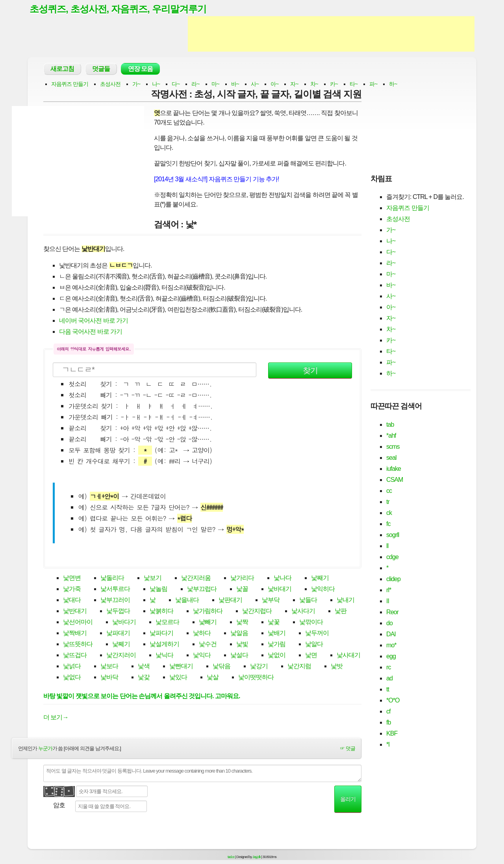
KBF (392, 734)
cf (388, 712)
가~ (136, 84)
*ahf (391, 436)
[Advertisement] (331, 35)
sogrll (393, 535)
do (389, 623)
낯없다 (72, 678)
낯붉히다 (161, 612)
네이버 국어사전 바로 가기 (94, 321)
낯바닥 (109, 678)
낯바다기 (124, 623)
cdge (392, 557)
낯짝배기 (75, 634)
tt (388, 690)
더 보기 (56, 718)
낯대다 (72, 601)
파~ (373, 84)
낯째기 (320, 579)
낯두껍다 (118, 612)
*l (388, 745)
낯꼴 (242, 590)
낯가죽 (72, 590)
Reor (392, 612)
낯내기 (346, 601)
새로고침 (62, 69)
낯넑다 (72, 667)
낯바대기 (280, 590)
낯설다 (239, 656)
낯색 (144, 667)
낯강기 (259, 667)
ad (389, 679)
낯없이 (277, 656)
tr (388, 502)
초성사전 (110, 84)
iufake (394, 469)
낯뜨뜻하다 (78, 645)
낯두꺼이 (317, 634)
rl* (389, 590)
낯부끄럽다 (202, 590)
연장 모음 (140, 69)
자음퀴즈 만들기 (70, 84)
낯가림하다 (208, 612)
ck (389, 513)
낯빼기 (208, 623)
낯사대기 (348, 656)
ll (387, 546)
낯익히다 (323, 590)
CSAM (395, 480)
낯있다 (178, 678)
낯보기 (153, 579)
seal (391, 458)
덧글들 (101, 69)
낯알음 (239, 634)
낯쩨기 (121, 645)
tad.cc (231, 857)
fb (388, 723)
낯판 (341, 612)
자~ (294, 84)
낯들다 (308, 601)
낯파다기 (161, 634)
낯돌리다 (112, 579)
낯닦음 (221, 667)
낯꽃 (274, 623)
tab (390, 425)
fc (388, 524)
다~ (176, 84)
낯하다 (202, 634)
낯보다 (109, 667)
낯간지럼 (299, 667)
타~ (354, 84)
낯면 (311, 656)
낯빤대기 (181, 667)
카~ (334, 84)
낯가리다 (242, 579)
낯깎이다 (311, 623)
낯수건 (208, 645)
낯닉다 (164, 656)
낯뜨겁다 (75, 656)
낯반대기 (75, 612)
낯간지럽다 (257, 612)
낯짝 (242, 623)
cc (389, 491)
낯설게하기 (164, 645)
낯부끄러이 (115, 601)
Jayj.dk (257, 857)
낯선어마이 (78, 623)
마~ (215, 84)
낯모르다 (167, 623)
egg (391, 657)
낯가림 (277, 645)
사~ (255, 84)
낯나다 (283, 579)
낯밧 (337, 667)
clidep (393, 579)
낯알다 (314, 645)
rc (388, 668)
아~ (274, 84)
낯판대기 (230, 601)
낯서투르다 (115, 590)
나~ (156, 84)
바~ (235, 84)
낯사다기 (303, 612)
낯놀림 (158, 590)
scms (393, 447)
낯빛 (242, 645)
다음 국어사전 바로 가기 (91, 332)
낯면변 (72, 579)
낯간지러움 (196, 579)
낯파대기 (118, 634)
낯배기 (277, 634)
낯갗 (144, 678)
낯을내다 (187, 601)
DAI (391, 635)
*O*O (393, 701)
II (388, 601)
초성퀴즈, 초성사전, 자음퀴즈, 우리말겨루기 (122, 9)
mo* (391, 646)
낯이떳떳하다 (256, 678)
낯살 (213, 678)
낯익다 (202, 656)
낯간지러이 (121, 656)
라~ (195, 84)
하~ (393, 84)
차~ (314, 84)
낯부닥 (271, 601)
